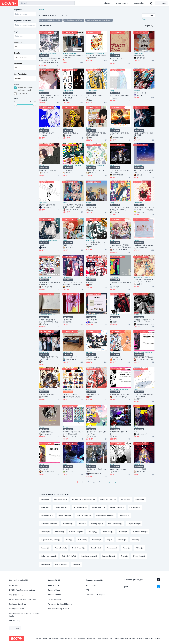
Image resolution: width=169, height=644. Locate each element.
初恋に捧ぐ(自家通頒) (47, 205)
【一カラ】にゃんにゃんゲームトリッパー (96, 433)
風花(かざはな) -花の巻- (48, 170)
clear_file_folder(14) (84, 516)
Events (17, 53)
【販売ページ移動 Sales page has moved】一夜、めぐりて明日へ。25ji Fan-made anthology (49, 59)
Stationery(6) (45, 532)
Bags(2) (110, 540)
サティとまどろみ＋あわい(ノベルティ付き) (143, 395)
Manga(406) (45, 499)
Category (18, 42)
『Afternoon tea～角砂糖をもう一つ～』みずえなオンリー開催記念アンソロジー (120, 246)
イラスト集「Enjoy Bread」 (96, 55)
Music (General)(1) (79, 548)
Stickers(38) (45, 507)
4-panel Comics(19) (117, 507)
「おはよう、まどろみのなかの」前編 (120, 171)
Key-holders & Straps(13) (105, 516)
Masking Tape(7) (97, 524)
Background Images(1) (49, 556)
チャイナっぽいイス (70, 357)
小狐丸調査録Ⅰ (139, 55)
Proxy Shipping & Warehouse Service (24, 599)
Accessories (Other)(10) (49, 524)
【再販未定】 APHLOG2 (95, 170)
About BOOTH (122, 3)
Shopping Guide (54, 590)
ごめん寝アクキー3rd (70, 394)
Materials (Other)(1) (69, 556)
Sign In (107, 3)
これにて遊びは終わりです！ (95, 97)
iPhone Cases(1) (139, 556)
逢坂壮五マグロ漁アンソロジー (120, 433)
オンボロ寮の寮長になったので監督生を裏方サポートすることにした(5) (96, 243)
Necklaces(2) (82, 540)
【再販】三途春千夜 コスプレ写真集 (143, 134)
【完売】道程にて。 (46, 432)
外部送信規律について (106, 638)
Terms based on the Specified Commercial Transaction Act (134, 638)
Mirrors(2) (135, 540)
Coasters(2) (122, 540)
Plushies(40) (140, 499)
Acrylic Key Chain (45, 278)
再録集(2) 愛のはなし (70, 133)
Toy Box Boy (67, 320)
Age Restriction (20, 74)
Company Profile (42, 638)
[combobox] (47, 3)
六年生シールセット (94, 357)
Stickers (89, 352)
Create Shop (139, 3)
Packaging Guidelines (18, 604)
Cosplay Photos (68, 91)
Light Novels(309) (61, 499)
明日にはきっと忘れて (118, 58)
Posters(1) (127, 548)
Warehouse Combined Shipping (60, 604)
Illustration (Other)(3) (140, 532)
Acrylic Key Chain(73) (108, 499)
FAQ (88, 590)
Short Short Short (93, 394)
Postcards (137, 91)
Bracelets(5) (59, 532)
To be (136, 432)
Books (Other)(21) (98, 507)
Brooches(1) (45, 548)
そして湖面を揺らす (46, 133)
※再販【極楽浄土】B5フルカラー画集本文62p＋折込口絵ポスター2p (49, 321)
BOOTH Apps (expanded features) (22, 590)
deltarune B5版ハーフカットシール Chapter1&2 (73, 433)
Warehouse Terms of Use (68, 638)
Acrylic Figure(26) (80, 507)
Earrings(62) (125, 499)
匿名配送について (16, 595)
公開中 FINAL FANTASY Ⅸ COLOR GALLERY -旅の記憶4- (143, 281)
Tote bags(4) (92, 532)
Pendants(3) (123, 532)
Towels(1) (124, 556)
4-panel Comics (91, 91)
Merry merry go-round (118, 469)
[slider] (16, 104)
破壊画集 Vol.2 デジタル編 (143, 357)
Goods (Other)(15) (65, 516)
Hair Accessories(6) (115, 524)
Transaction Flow (54, 599)
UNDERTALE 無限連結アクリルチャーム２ (50, 283)
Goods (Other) (67, 352)
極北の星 (66, 469)
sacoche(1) (77, 564)
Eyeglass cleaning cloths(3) (50, 540)
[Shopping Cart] (151, 3)
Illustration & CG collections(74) (84, 499)
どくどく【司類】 (140, 469)
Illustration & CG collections (48, 53)
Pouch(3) (69, 540)
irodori (41, 245)
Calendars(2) (97, 540)
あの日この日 (91, 208)
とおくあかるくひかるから (120, 96)
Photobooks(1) (112, 548)
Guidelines (82, 638)
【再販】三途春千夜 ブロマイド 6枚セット (49, 358)
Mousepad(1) (45, 564)
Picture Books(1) (61, 548)
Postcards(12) (125, 516)
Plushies (136, 240)
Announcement (92, 585)
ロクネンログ (68, 170)
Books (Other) (138, 53)
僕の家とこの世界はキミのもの (96, 470)
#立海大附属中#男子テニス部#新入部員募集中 (96, 134)
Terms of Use (53, 638)
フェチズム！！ (116, 357)
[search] (72, 3)
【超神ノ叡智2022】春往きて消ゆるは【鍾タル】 (49, 97)
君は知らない (68, 245)
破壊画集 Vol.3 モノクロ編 (119, 394)
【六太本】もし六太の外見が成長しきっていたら (120, 209)
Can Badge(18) (135, 507)
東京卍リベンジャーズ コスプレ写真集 (72, 97)
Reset (144, 19)
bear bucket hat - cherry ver (143, 245)
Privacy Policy (92, 638)
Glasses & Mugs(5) (76, 532)
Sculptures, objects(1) (89, 556)
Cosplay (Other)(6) (134, 524)
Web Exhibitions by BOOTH (58, 609)
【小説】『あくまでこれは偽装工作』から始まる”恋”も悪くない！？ (73, 283)
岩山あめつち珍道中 (46, 394)
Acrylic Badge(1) (61, 564)
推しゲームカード (140, 93)
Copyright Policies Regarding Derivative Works (24, 615)
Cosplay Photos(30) (61, 507)
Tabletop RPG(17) (47, 516)
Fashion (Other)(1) (109, 556)
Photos (136, 128)
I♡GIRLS (90, 282)
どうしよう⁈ (44, 469)
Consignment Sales (17, 609)
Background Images (69, 53)
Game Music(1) (96, 548)
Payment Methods (55, 595)
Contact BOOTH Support (96, 595)
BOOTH (42, 10)
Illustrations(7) (68, 524)
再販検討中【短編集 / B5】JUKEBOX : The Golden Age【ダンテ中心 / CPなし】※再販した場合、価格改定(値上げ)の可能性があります (144, 321)
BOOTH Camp (15, 621)
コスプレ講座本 (92, 320)
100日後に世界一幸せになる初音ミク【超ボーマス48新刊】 (73, 206)
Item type (18, 63)
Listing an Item (15, 585)
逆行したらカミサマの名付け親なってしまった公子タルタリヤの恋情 (143, 171)
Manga (112, 53)
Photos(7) (82, 524)
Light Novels (138, 165)
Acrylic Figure (138, 203)
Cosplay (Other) (44, 352)
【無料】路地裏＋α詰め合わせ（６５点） (73, 56)
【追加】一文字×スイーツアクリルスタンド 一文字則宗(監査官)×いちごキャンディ (144, 209)
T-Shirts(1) (139, 548)
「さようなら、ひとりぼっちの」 (120, 134)
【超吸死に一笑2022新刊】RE (120, 283)
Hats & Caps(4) (108, 532)
